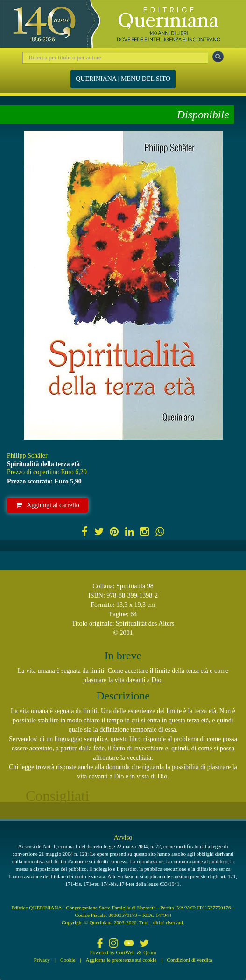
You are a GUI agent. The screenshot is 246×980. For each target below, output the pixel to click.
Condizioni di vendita (189, 960)
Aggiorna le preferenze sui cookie (121, 960)
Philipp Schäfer (27, 456)
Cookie (68, 960)
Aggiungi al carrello (48, 505)
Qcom (150, 952)
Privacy (42, 960)
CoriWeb (125, 952)
